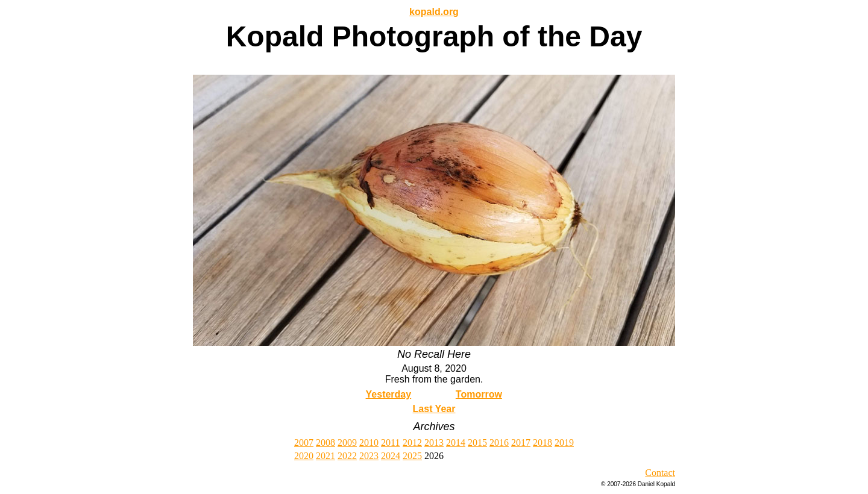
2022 (347, 456)
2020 (304, 456)
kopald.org (434, 12)
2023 (369, 456)
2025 (412, 456)
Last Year (434, 409)
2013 (434, 442)
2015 (477, 442)
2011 (390, 442)
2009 (347, 442)
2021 (325, 456)
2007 (304, 442)
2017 (521, 442)
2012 (412, 442)
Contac (659, 473)
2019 (564, 442)
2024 (391, 456)
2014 (456, 442)
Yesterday (389, 394)
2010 (369, 442)
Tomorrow (479, 394)
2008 (325, 442)
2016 (499, 442)
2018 (542, 442)
